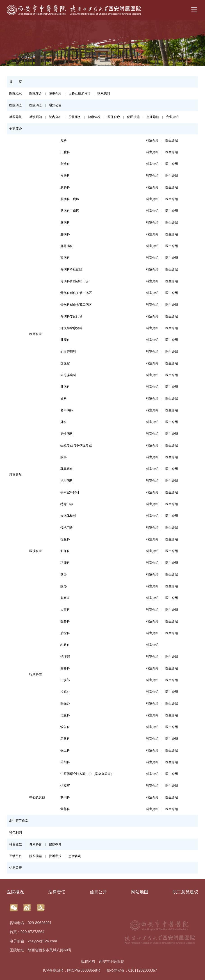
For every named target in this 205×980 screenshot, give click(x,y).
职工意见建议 (185, 892)
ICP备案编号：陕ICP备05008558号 (72, 970)
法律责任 (57, 892)
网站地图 (140, 892)
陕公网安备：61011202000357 (132, 970)
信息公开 (98, 892)
